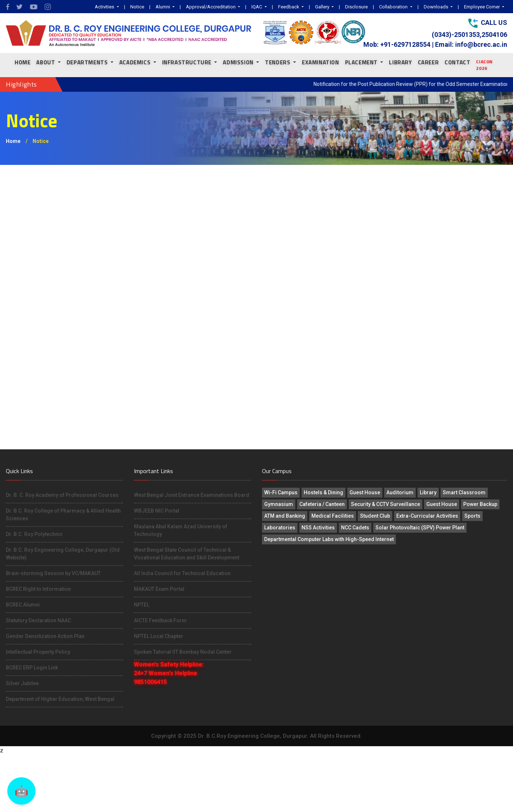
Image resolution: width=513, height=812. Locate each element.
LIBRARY (400, 62)
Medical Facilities (333, 516)
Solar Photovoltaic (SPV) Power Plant (420, 528)
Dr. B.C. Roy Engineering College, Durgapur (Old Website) (63, 554)
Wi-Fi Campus (281, 492)
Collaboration (394, 7)
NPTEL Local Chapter (159, 636)
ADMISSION (239, 62)
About (46, 62)
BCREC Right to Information (38, 589)
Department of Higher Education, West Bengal (60, 699)
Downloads (437, 7)
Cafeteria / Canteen (322, 504)
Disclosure (356, 7)
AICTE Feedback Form (160, 620)
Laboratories (280, 528)
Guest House (365, 492)
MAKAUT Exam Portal (159, 589)
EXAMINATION (321, 62)
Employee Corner (482, 7)
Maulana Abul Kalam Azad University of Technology (181, 530)
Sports (472, 516)
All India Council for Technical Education (182, 573)
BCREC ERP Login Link (32, 668)
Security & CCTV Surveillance (385, 504)
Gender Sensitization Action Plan (45, 636)
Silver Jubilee (22, 683)
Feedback (289, 7)
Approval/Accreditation (211, 7)
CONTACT (457, 62)
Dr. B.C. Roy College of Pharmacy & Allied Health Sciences (63, 515)
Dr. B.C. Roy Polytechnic (34, 534)
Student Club (375, 516)
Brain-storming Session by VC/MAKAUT (53, 573)
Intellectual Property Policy (38, 652)
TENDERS (278, 62)
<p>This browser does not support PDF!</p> (256, 307)
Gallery (323, 7)
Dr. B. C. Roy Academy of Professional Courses (62, 495)
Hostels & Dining (323, 492)
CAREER (428, 62)
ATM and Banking (285, 516)
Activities (105, 7)
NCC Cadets (355, 528)
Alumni (163, 7)
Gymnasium (279, 504)
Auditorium (400, 492)
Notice (137, 7)
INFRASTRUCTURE (188, 62)
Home (23, 62)
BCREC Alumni (23, 605)
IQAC (257, 7)
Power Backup (480, 504)
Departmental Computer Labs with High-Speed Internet (329, 539)
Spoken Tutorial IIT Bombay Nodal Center (183, 652)
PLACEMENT (362, 62)
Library (428, 492)
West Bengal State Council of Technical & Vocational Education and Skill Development (187, 554)
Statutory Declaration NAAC (38, 620)
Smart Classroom (464, 492)
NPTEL (142, 605)
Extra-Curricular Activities (427, 516)
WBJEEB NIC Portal (157, 511)
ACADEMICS (136, 62)
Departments (88, 62)
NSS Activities (318, 528)
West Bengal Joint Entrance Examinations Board (192, 495)
